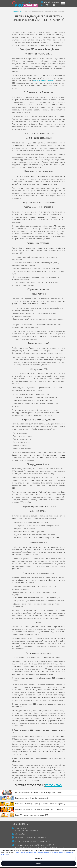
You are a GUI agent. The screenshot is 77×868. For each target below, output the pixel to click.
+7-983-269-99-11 (21, 828)
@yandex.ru (51, 2)
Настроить (39, 858)
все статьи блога (53, 785)
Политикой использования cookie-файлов (29, 852)
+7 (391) (51, 5)
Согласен (39, 863)
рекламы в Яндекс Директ (44, 80)
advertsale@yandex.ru (22, 834)
